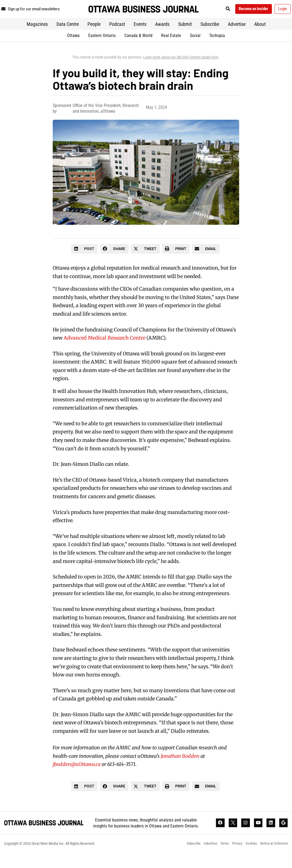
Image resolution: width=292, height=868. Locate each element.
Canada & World (138, 49)
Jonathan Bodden (180, 770)
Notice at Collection (273, 858)
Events (140, 38)
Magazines (37, 38)
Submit (185, 38)
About (260, 38)
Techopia (217, 49)
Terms (219, 858)
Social (195, 49)
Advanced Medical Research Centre (104, 352)
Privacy (233, 858)
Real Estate (171, 49)
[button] (243, 10)
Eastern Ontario (102, 49)
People (94, 38)
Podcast (117, 38)
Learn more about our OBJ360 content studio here (181, 71)
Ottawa (73, 49)
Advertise (237, 38)
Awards (162, 38)
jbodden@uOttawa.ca (77, 778)
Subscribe (210, 38)
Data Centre (68, 38)
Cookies (249, 858)
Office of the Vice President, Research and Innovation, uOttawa (106, 122)
